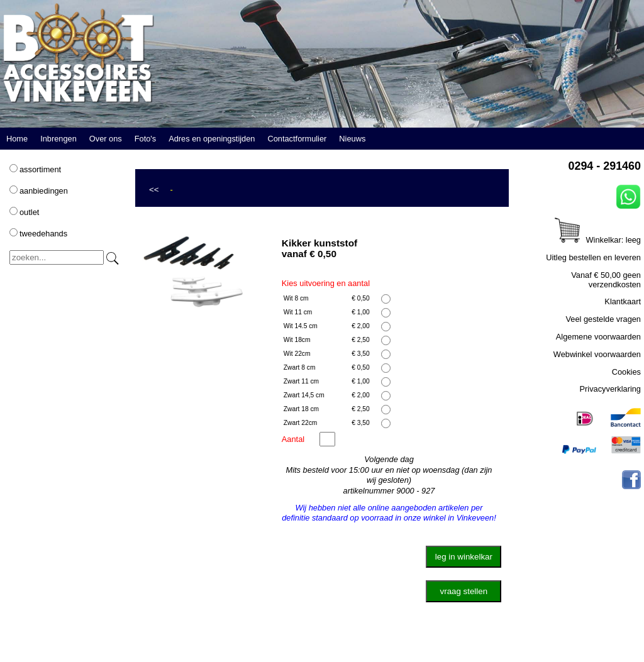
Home (17, 139)
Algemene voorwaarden (598, 337)
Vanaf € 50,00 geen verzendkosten (606, 280)
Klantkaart (623, 301)
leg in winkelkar (464, 557)
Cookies (626, 372)
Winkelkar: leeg (598, 240)
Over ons (106, 139)
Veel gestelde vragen (603, 319)
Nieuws (352, 139)
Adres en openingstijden (212, 139)
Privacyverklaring (610, 389)
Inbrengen (58, 139)
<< (154, 190)
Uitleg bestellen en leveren (593, 257)
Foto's (145, 139)
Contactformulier (297, 139)
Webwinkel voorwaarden (597, 354)
